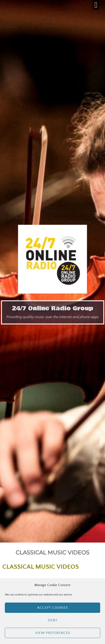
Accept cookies (52, 608)
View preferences (53, 633)
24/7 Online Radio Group (53, 308)
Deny (53, 620)
